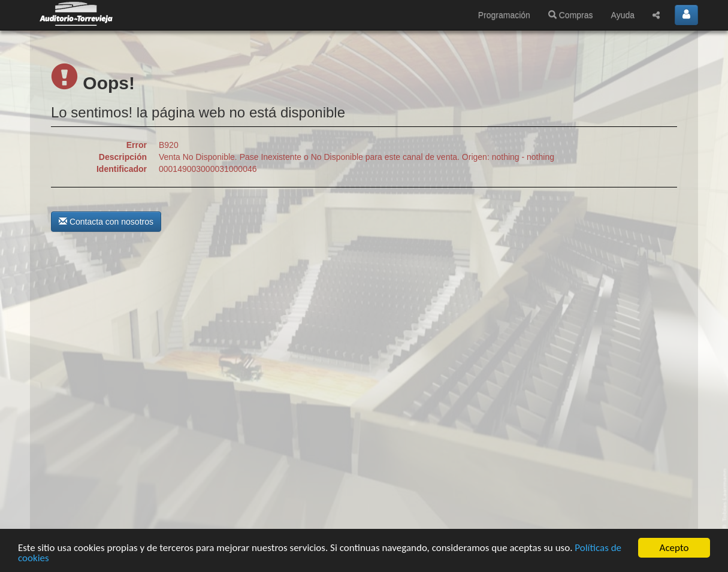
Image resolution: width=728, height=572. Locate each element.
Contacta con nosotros (106, 222)
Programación (504, 15)
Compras (571, 15)
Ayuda (623, 15)
